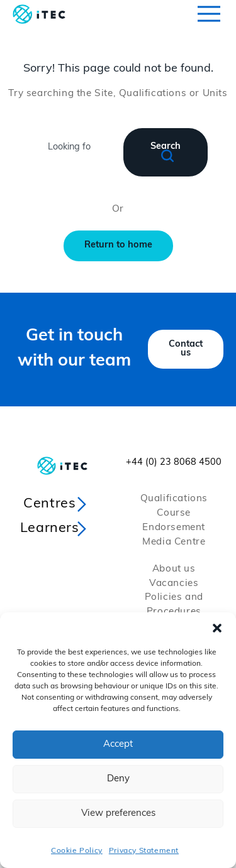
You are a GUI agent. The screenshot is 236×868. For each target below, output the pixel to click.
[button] (217, 628)
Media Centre (174, 542)
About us (174, 569)
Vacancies (174, 584)
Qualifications (174, 499)
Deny (118, 779)
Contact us (186, 349)
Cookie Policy (77, 851)
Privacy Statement (144, 851)
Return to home (118, 245)
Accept (118, 745)
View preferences (118, 814)
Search (166, 152)
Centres (49, 504)
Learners (50, 529)
